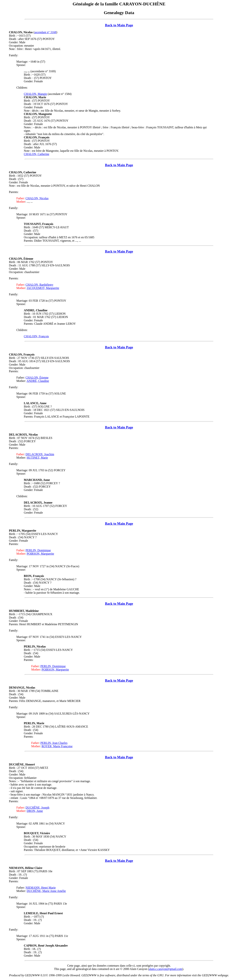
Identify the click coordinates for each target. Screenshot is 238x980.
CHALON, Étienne (37, 378)
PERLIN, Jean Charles (54, 743)
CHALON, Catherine (37, 154)
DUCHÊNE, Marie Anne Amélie (46, 891)
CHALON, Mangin (35, 94)
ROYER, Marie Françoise (57, 746)
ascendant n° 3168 (45, 32)
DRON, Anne (35, 811)
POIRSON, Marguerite (40, 554)
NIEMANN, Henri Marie (41, 888)
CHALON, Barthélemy (39, 285)
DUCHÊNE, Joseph (37, 808)
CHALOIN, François (36, 336)
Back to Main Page (119, 25)
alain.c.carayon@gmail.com (166, 969)
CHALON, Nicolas (37, 198)
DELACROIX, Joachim (40, 454)
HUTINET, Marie (37, 458)
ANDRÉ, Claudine (38, 381)
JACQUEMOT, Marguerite (43, 288)
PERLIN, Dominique (38, 550)
